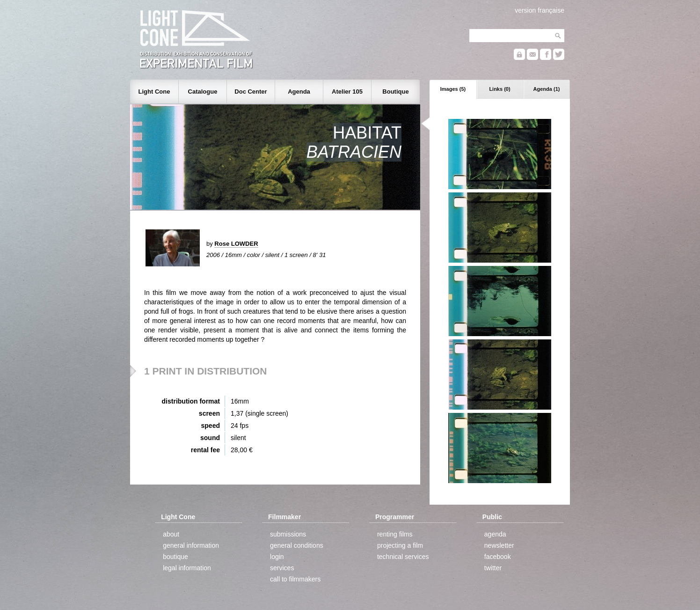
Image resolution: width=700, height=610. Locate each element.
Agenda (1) (547, 89)
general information (191, 545)
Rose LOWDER (236, 244)
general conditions (297, 545)
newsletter (499, 545)
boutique (175, 557)
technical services (403, 557)
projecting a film (400, 545)
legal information (187, 568)
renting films (395, 534)
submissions (288, 534)
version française (540, 10)
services (282, 568)
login (277, 557)
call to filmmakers (295, 579)
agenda (495, 534)
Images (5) (453, 89)
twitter (493, 568)
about (171, 534)
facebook (498, 557)
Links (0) (499, 89)
